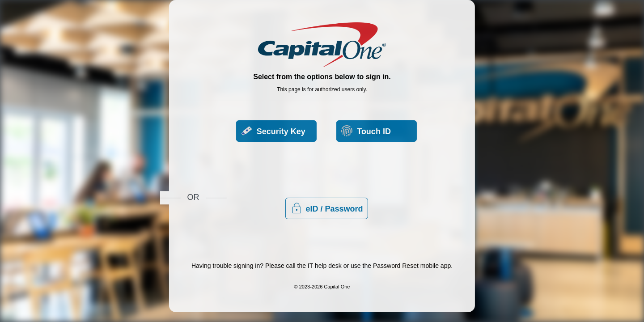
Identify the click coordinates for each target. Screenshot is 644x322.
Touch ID (246, 184)
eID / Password (408, 170)
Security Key (253, 156)
